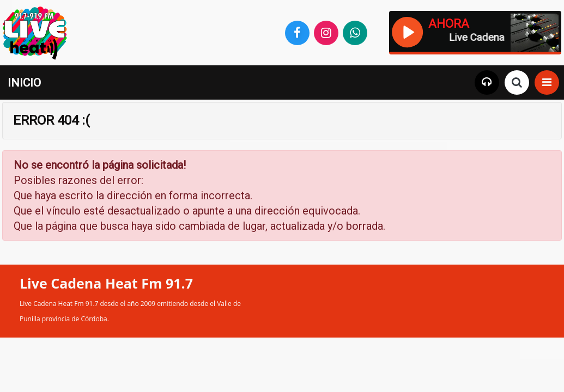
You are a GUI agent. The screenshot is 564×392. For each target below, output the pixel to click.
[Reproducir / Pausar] (407, 31)
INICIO (24, 83)
